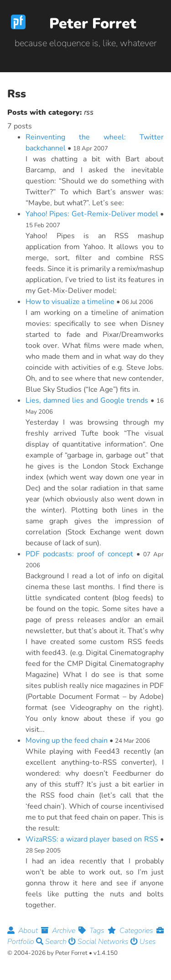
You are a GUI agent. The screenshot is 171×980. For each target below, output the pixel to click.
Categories (132, 931)
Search (52, 942)
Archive (60, 931)
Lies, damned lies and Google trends (87, 400)
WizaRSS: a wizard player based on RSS (92, 839)
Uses (143, 942)
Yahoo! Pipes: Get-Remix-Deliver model (92, 214)
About (24, 931)
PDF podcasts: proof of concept (79, 554)
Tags (93, 931)
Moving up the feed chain (67, 740)
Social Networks (99, 942)
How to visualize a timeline (70, 302)
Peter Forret (93, 24)
